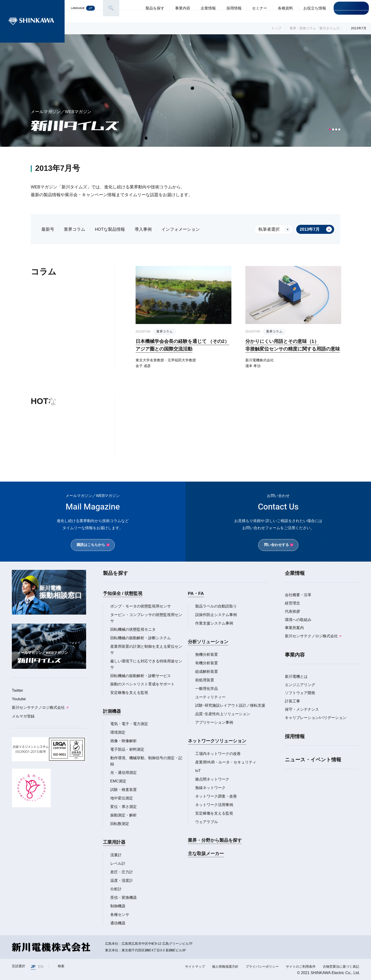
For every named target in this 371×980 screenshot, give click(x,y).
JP (33, 967)
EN (41, 967)
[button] (330, 129)
